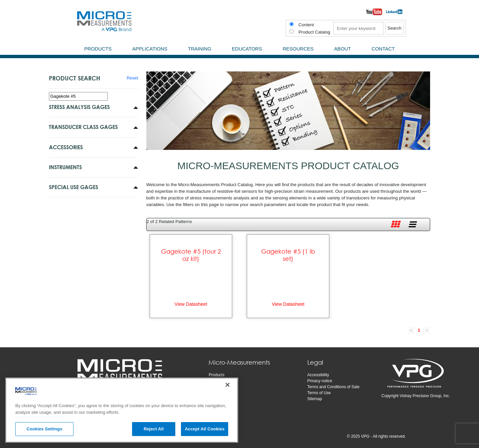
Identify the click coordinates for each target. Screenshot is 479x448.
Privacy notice (320, 381)
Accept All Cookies (205, 429)
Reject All (154, 429)
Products (216, 375)
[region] (122, 410)
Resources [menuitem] (298, 49)
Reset (133, 78)
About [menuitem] (343, 49)
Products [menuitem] (98, 49)
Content (306, 25)
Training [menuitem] (200, 49)
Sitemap (315, 399)
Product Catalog (314, 32)
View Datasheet (191, 304)
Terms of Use (319, 393)
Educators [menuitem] (247, 49)
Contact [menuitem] (383, 49)
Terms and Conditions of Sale (333, 387)
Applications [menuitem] (150, 49)
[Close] (228, 385)
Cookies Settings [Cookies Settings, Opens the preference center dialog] (45, 429)
